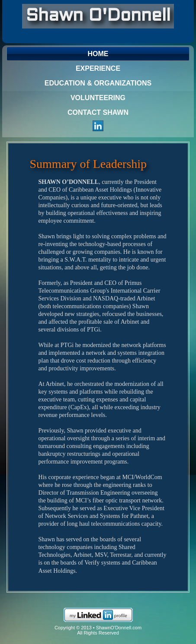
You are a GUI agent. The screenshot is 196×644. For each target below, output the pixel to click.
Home (98, 54)
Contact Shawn (98, 112)
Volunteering (98, 98)
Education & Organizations (98, 83)
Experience (98, 68)
